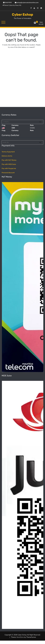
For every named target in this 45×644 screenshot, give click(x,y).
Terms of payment (8, 152)
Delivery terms (7, 156)
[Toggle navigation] (3, 22)
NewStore (20, 637)
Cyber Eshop (22, 15)
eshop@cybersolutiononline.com (27, 3)
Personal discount (8, 173)
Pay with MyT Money (9, 160)
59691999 (7, 3)
